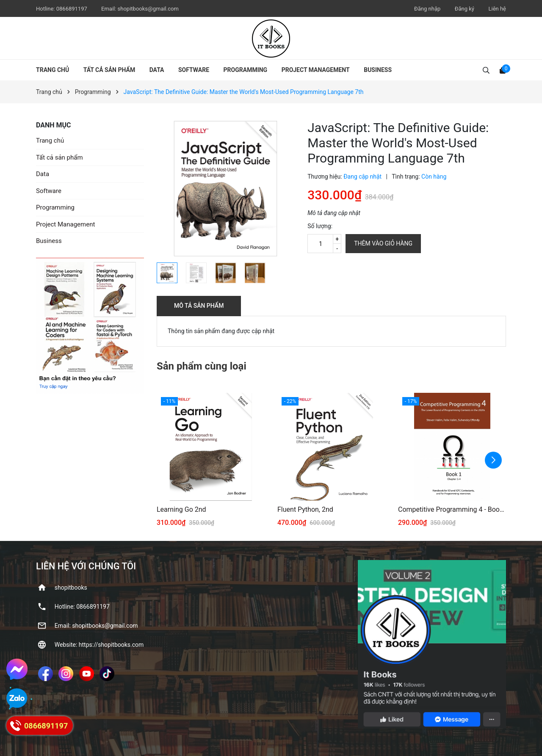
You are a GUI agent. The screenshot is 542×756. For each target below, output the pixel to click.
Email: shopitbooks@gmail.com (96, 626)
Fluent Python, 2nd (305, 509)
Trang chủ (53, 70)
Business (378, 70)
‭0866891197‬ (72, 9)
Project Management (316, 70)
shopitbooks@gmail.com (148, 9)
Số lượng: (320, 226)
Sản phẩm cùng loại (202, 366)
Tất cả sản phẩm (109, 70)
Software (194, 70)
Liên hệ (497, 9)
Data (157, 70)
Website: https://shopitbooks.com (99, 645)
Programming (246, 70)
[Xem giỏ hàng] (503, 70)
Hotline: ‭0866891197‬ (82, 607)
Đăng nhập (427, 9)
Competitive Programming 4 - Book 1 (452, 509)
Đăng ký (465, 9)
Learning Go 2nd (181, 509)
